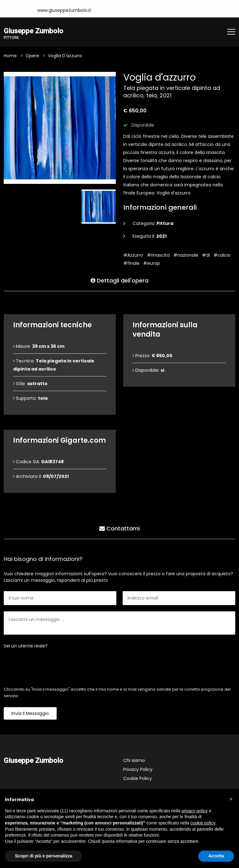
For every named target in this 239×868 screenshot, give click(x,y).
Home (10, 56)
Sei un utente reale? (26, 646)
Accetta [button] (216, 856)
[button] (231, 799)
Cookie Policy (138, 778)
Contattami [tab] (119, 528)
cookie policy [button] (203, 823)
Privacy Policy (138, 769)
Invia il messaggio (30, 713)
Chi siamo (134, 760)
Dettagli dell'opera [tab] (119, 280)
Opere (32, 56)
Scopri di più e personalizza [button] (44, 856)
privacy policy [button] (194, 811)
